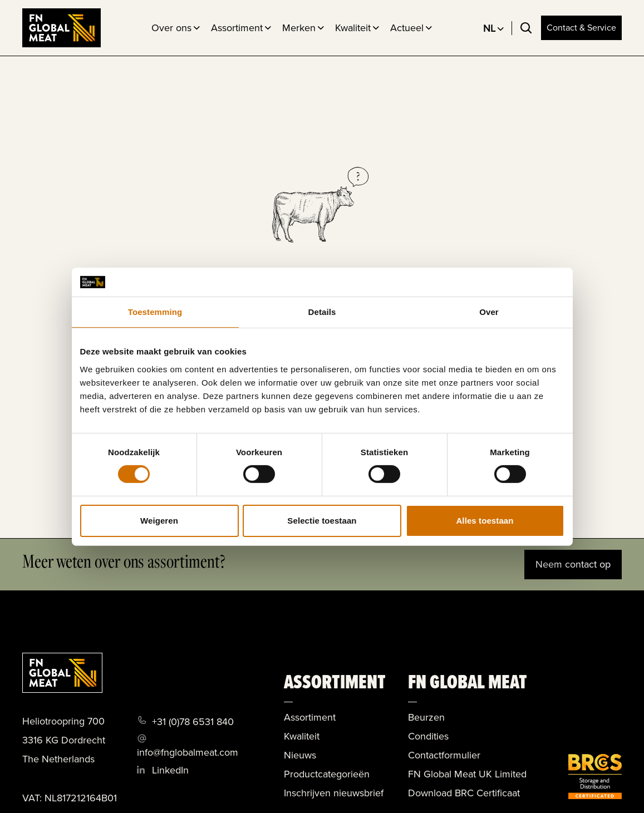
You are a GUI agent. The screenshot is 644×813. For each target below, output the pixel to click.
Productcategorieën (327, 774)
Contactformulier (444, 755)
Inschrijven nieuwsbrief (334, 793)
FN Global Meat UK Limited (467, 774)
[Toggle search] (526, 28)
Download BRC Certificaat (464, 793)
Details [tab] (322, 312)
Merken (299, 28)
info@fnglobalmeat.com (188, 752)
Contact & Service (581, 28)
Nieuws (300, 755)
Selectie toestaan (322, 521)
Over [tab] (489, 312)
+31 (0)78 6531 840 (193, 722)
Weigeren (159, 521)
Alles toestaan (485, 521)
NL (489, 28)
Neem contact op (573, 564)
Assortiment (237, 28)
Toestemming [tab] (155, 312)
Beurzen (426, 717)
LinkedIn (170, 770)
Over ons (171, 28)
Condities (428, 736)
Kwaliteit (353, 28)
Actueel (407, 28)
